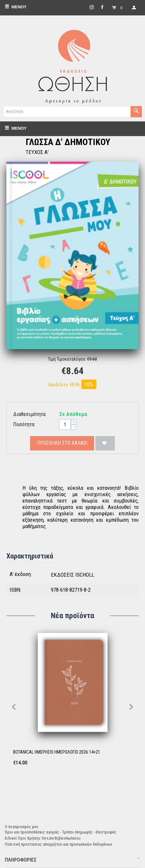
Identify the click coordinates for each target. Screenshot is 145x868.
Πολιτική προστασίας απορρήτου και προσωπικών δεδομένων (59, 844)
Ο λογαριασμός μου (22, 827)
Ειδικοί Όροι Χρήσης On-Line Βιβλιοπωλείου (43, 838)
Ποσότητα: (24, 424)
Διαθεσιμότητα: (30, 414)
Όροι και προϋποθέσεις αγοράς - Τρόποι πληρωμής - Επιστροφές (61, 832)
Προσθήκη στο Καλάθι (62, 443)
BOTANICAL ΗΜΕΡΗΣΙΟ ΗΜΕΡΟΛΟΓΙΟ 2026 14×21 (57, 752)
